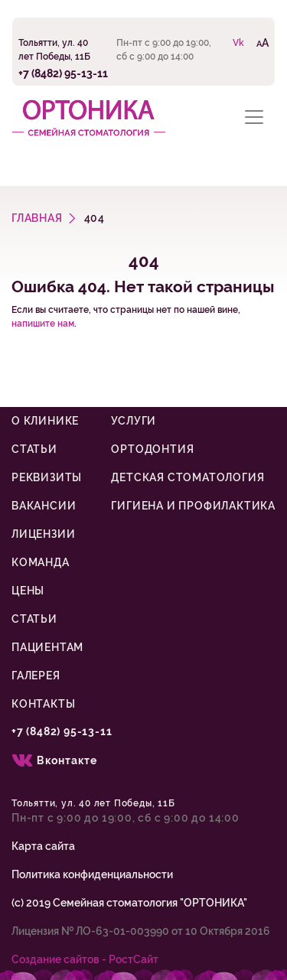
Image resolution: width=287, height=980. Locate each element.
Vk (238, 43)
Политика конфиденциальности (92, 874)
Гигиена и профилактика (193, 506)
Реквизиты (47, 477)
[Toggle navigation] (254, 117)
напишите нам (43, 324)
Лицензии (43, 534)
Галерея (36, 676)
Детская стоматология (188, 477)
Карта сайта (43, 846)
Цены (28, 591)
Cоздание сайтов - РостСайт (85, 959)
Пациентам (47, 647)
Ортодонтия (152, 449)
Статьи (34, 449)
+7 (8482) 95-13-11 (63, 73)
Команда (41, 562)
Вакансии (44, 506)
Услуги (134, 421)
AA (263, 42)
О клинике (45, 421)
